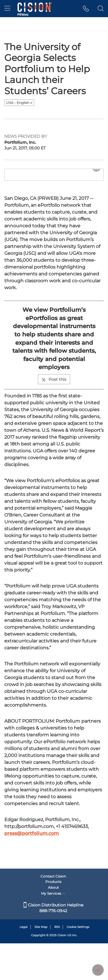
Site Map (41, 964)
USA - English (19, 103)
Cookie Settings (78, 964)
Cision (62, 972)
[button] (86, 9)
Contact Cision (53, 913)
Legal (24, 964)
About (53, 924)
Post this (54, 421)
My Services (53, 930)
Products (53, 918)
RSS (57, 964)
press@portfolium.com (32, 875)
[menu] (7, 9)
